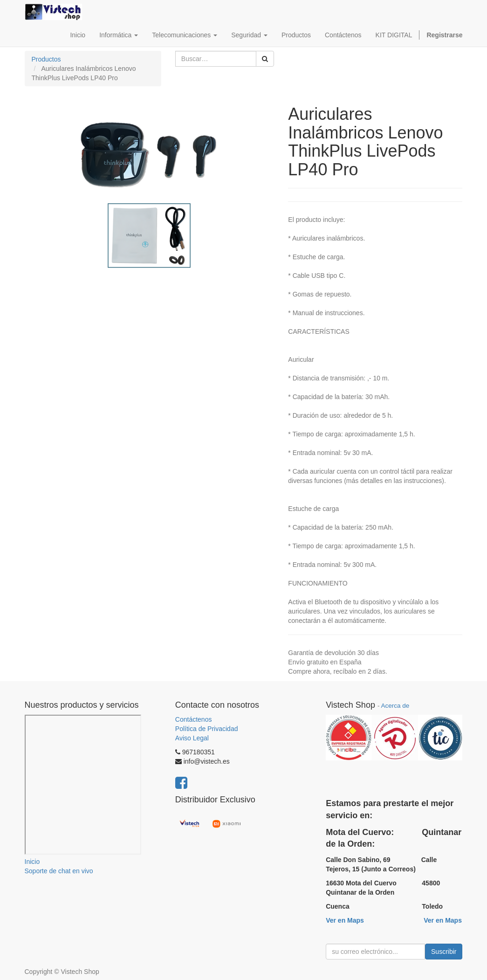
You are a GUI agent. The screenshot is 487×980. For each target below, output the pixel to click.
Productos (46, 59)
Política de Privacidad (207, 729)
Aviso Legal (192, 738)
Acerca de (395, 706)
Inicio (32, 862)
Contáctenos (194, 719)
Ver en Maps (345, 920)
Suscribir (444, 952)
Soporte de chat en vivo (59, 871)
